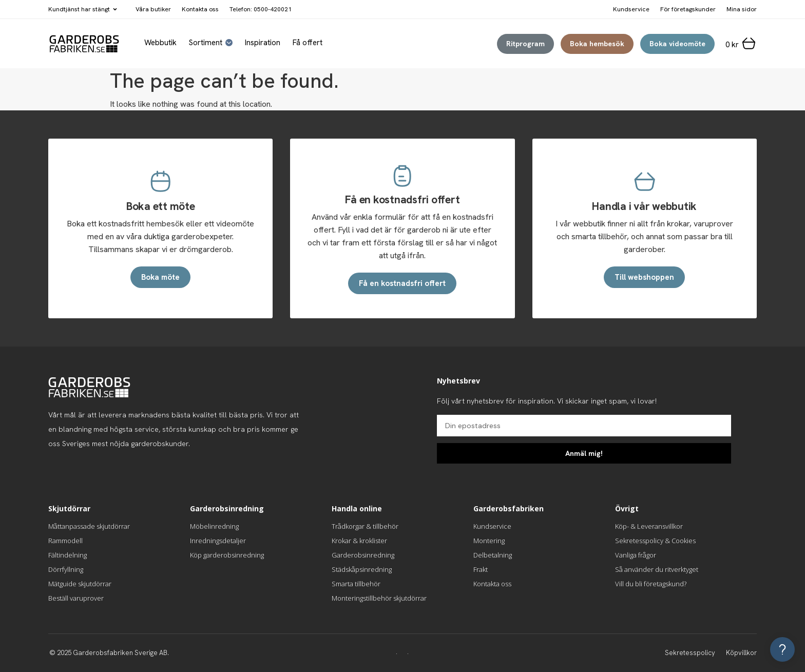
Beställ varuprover (76, 598)
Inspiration (263, 43)
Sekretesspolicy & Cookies (655, 541)
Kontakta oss (200, 9)
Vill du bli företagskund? (651, 584)
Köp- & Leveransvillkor (649, 526)
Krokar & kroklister (359, 541)
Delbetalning (493, 555)
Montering (489, 541)
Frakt (481, 569)
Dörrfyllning (66, 569)
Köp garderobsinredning (227, 555)
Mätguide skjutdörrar (80, 584)
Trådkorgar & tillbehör (365, 526)
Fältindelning (68, 555)
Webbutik (160, 43)
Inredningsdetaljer (218, 541)
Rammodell (65, 541)
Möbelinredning (214, 526)
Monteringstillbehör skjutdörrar (379, 598)
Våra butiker (153, 9)
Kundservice (492, 526)
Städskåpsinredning (362, 569)
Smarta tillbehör (356, 584)
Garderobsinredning (363, 555)
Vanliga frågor (636, 555)
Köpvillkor (741, 653)
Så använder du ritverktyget (657, 569)
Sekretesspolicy (690, 653)
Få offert (308, 43)
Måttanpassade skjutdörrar (89, 526)
